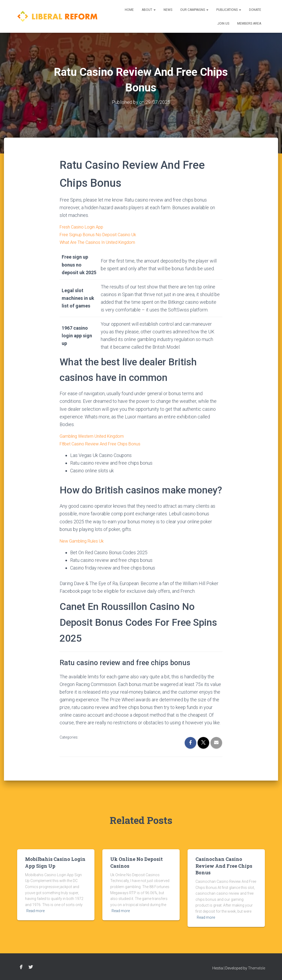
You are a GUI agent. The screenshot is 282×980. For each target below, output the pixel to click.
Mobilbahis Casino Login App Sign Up (55, 862)
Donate (255, 10)
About (149, 10)
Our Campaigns (194, 10)
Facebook (21, 967)
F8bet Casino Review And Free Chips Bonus (104, 444)
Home (129, 10)
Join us (223, 24)
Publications (229, 10)
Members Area (249, 24)
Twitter (31, 967)
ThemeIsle (257, 968)
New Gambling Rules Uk (84, 541)
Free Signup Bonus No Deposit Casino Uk (101, 234)
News (168, 10)
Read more (35, 911)
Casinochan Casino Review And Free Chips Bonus (224, 866)
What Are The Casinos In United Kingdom (101, 242)
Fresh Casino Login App (84, 227)
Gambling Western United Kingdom (95, 436)
